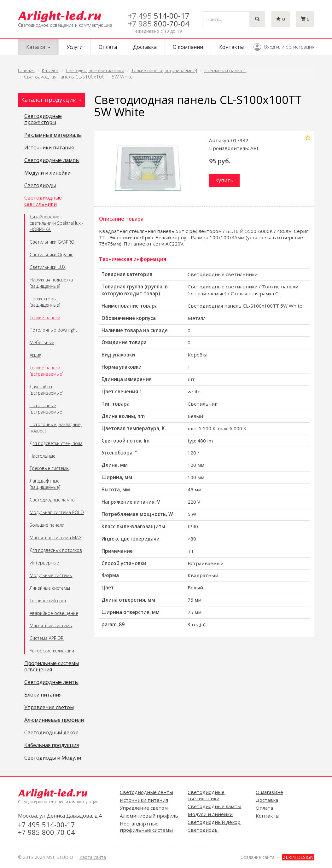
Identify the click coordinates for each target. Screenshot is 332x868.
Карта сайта (93, 857)
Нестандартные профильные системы (146, 827)
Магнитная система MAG (56, 538)
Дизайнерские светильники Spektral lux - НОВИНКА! (57, 223)
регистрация (300, 47)
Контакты (231, 47)
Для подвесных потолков (56, 550)
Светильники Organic (51, 255)
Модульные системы (51, 575)
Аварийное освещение (54, 613)
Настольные (43, 456)
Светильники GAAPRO (52, 242)
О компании (188, 47)
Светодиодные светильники (95, 70)
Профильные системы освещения (52, 667)
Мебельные (42, 342)
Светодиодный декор (51, 733)
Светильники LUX (48, 267)
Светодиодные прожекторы (43, 119)
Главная (26, 70)
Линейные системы (50, 588)
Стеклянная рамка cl (225, 70)
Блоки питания (43, 695)
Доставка (145, 47)
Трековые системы (50, 468)
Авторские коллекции (52, 651)
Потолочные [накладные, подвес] (56, 428)
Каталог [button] (38, 47)
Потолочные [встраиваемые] (47, 409)
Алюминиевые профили (54, 720)
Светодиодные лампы (52, 160)
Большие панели (47, 525)
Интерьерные (44, 563)
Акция (35, 355)
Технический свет (48, 601)
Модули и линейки (47, 173)
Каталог (50, 70)
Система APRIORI (47, 638)
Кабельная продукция (52, 745)
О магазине (269, 792)
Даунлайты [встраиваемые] (47, 390)
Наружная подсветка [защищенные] (51, 283)
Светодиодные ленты (51, 682)
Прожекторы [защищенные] (45, 302)
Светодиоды (40, 186)
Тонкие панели (45, 318)
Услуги (75, 47)
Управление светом (49, 708)
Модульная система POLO (57, 512)
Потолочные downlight (53, 330)
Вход (270, 47)
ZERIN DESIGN (298, 857)
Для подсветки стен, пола (56, 443)
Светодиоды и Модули (53, 758)
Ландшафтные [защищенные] (45, 484)
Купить (224, 180)
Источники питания (49, 148)
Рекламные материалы (53, 135)
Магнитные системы (51, 625)
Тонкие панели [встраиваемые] (164, 70)
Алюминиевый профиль (149, 816)
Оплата (108, 47)
